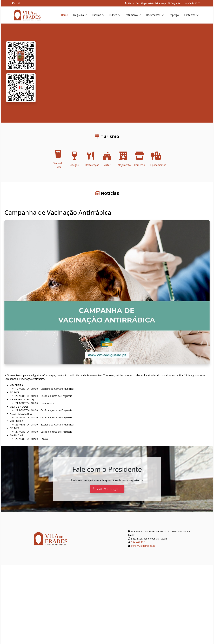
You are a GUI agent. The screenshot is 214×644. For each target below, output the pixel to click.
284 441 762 (134, 3)
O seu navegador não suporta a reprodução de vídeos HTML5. (124, 73)
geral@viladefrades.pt (155, 3)
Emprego (174, 15)
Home (64, 15)
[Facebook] (13, 3)
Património (132, 15)
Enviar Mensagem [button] (107, 489)
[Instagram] (19, 3)
